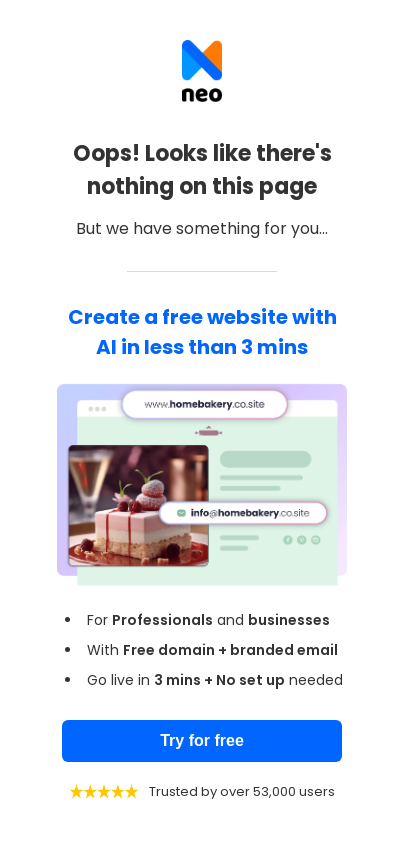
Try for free (202, 740)
